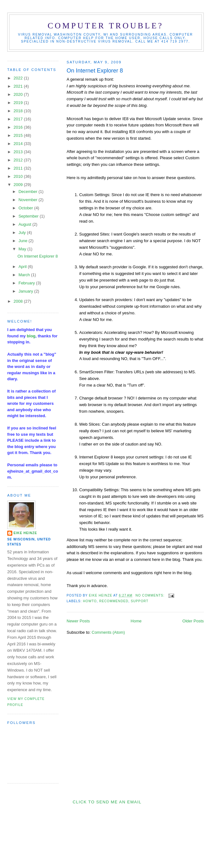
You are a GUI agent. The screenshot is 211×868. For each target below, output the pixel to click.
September (29, 216)
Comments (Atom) (108, 632)
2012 (19, 160)
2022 (19, 78)
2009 (19, 185)
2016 (19, 127)
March (25, 275)
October (26, 208)
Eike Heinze (25, 533)
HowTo (90, 601)
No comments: (151, 595)
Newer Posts (78, 621)
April (23, 267)
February (27, 283)
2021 (19, 86)
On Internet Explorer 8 (95, 71)
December (29, 192)
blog (31, 336)
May (23, 249)
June (24, 241)
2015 (19, 135)
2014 (19, 144)
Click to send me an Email (107, 802)
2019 (19, 103)
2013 (19, 152)
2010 (19, 176)
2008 (19, 301)
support (140, 601)
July (23, 233)
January (26, 291)
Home (136, 621)
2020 (19, 94)
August (26, 224)
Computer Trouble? (105, 26)
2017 (19, 119)
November (29, 200)
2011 (19, 168)
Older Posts (193, 621)
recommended (114, 601)
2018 (19, 111)
